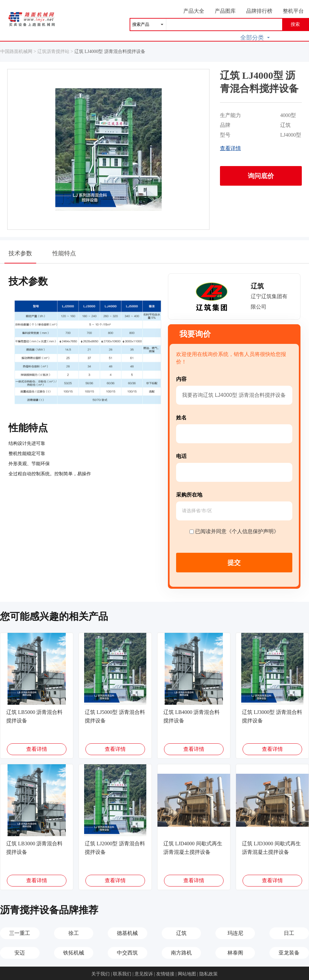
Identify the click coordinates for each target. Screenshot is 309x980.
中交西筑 (127, 953)
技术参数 (20, 257)
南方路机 (181, 953)
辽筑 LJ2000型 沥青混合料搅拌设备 (115, 848)
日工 (289, 933)
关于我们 (100, 974)
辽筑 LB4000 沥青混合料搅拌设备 (191, 716)
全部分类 (255, 38)
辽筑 (181, 933)
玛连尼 (235, 933)
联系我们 (122, 974)
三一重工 (20, 933)
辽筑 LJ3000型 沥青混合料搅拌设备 (272, 716)
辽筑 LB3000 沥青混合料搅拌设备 (34, 848)
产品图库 (225, 11)
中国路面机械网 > (19, 51)
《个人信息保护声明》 (253, 531)
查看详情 (230, 148)
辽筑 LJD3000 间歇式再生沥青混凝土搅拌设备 (271, 848)
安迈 (20, 953)
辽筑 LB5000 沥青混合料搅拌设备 (34, 716)
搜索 (295, 24)
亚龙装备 (289, 953)
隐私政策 (209, 974)
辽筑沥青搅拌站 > (56, 51)
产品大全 (194, 11)
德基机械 (127, 933)
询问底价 (261, 176)
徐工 (74, 933)
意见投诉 (144, 974)
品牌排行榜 (259, 11)
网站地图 (187, 974)
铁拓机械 (74, 953)
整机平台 (293, 11)
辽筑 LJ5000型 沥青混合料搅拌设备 (115, 716)
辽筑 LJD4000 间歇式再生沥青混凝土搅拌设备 (193, 848)
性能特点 (64, 253)
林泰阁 (235, 953)
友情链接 (165, 974)
